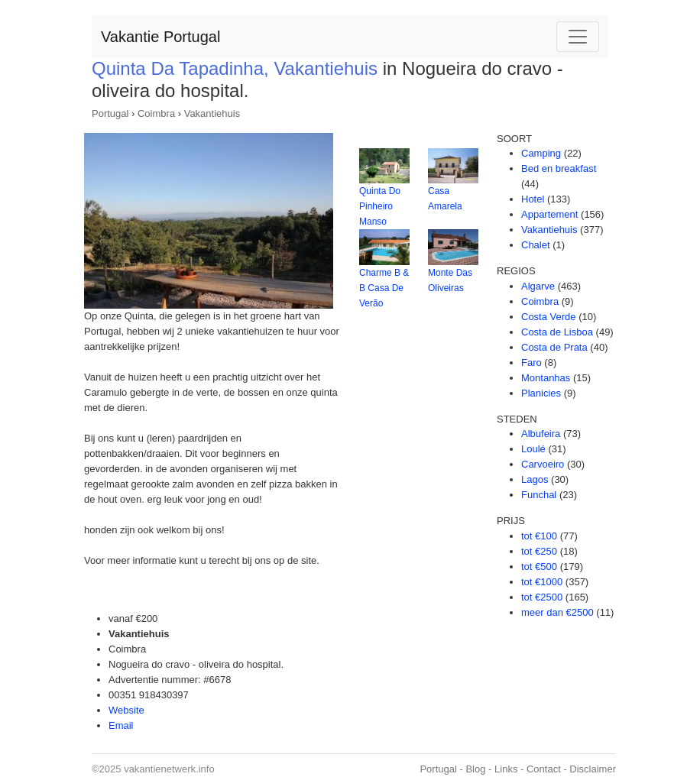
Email (121, 725)
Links (506, 769)
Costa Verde (549, 317)
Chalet (536, 245)
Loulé (533, 449)
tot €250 (539, 551)
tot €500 (539, 567)
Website (126, 710)
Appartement (549, 214)
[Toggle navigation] (578, 37)
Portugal (110, 113)
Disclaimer (593, 769)
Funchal (539, 495)
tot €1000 (542, 582)
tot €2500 (542, 597)
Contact (544, 769)
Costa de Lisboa (557, 332)
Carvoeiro (543, 464)
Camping (541, 153)
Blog (475, 769)
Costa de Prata (554, 347)
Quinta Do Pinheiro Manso (380, 206)
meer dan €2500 (557, 612)
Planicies (541, 393)
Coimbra (156, 113)
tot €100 (539, 536)
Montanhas (546, 378)
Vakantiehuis (212, 113)
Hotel (533, 199)
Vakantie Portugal (160, 37)
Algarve (538, 286)
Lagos (535, 479)
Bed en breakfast (559, 168)
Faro (531, 363)
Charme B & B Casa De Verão (384, 288)
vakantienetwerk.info (169, 769)
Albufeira (541, 434)
